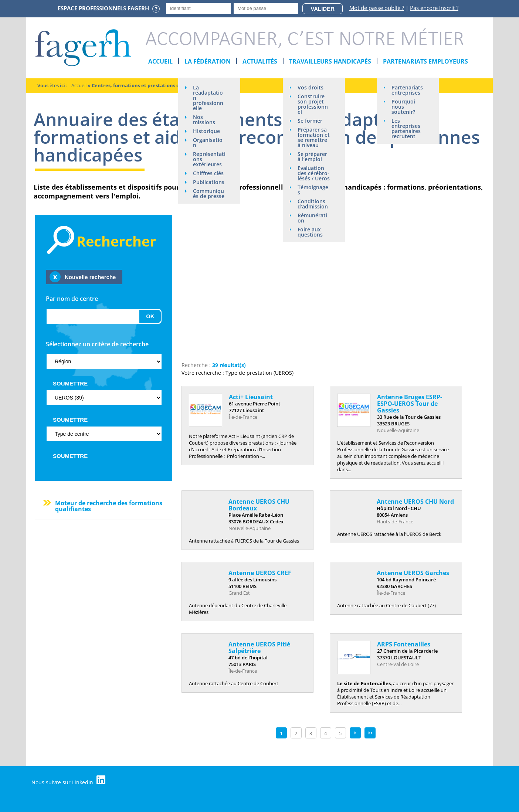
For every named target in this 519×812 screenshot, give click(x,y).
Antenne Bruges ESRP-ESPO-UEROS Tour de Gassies (410, 404)
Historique (206, 131)
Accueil (160, 61)
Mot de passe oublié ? (377, 8)
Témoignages (313, 190)
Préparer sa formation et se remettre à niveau (314, 137)
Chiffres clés (208, 173)
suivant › (355, 733)
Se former (310, 121)
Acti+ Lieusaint (251, 397)
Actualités (260, 61)
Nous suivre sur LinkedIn (68, 781)
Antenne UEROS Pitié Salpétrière (259, 648)
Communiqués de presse (209, 193)
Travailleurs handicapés (330, 61)
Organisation (208, 142)
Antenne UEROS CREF (260, 573)
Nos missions (204, 120)
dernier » (370, 733)
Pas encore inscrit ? (434, 8)
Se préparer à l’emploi (312, 157)
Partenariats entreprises (407, 90)
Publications (209, 182)
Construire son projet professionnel (313, 104)
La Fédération (208, 61)
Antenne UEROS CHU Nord (415, 502)
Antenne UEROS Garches (413, 573)
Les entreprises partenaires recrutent (406, 128)
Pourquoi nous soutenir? (403, 107)
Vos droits (311, 87)
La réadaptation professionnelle (208, 98)
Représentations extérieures (209, 159)
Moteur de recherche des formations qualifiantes (109, 506)
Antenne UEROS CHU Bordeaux (259, 505)
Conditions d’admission (313, 204)
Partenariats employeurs (425, 61)
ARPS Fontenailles (404, 644)
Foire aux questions (310, 232)
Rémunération (312, 218)
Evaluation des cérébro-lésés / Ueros (314, 173)
